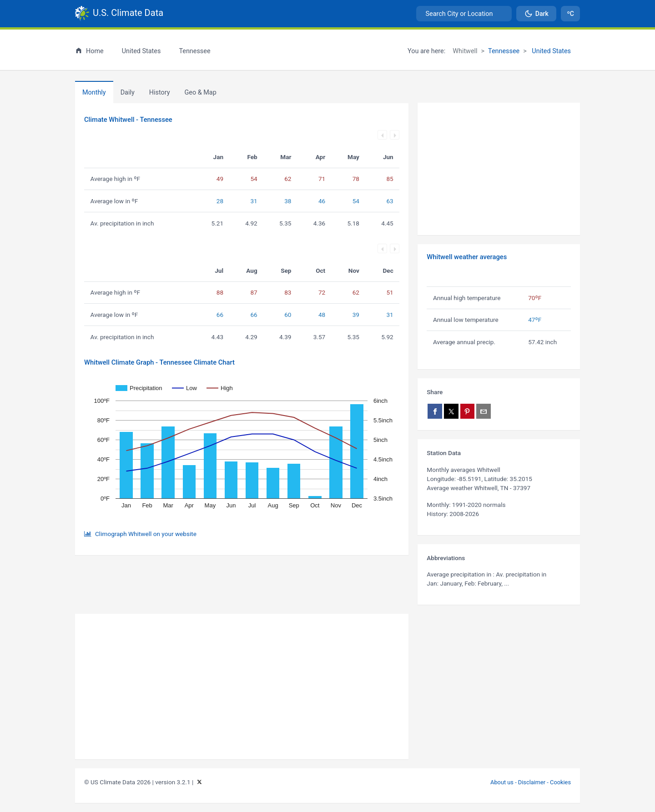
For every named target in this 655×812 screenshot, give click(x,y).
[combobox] (464, 14)
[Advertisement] (499, 169)
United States (551, 51)
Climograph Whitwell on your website (146, 534)
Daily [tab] (128, 93)
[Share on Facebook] (435, 411)
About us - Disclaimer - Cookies (531, 782)
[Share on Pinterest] (468, 411)
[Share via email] (484, 411)
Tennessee (504, 51)
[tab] (160, 92)
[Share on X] (451, 411)
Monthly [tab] (94, 93)
